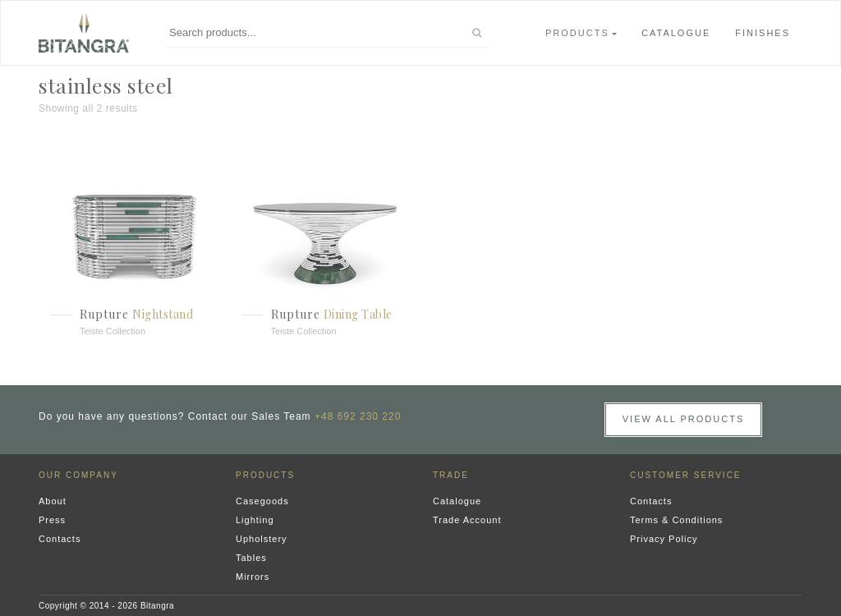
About (53, 501)
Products (577, 33)
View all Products (684, 419)
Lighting (255, 520)
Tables (251, 558)
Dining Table (358, 314)
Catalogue (676, 33)
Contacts (60, 539)
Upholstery (262, 539)
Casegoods (262, 501)
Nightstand (163, 314)
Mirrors (253, 577)
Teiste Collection (113, 331)
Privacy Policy (664, 539)
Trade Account (467, 520)
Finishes (763, 33)
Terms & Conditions (676, 520)
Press (52, 520)
